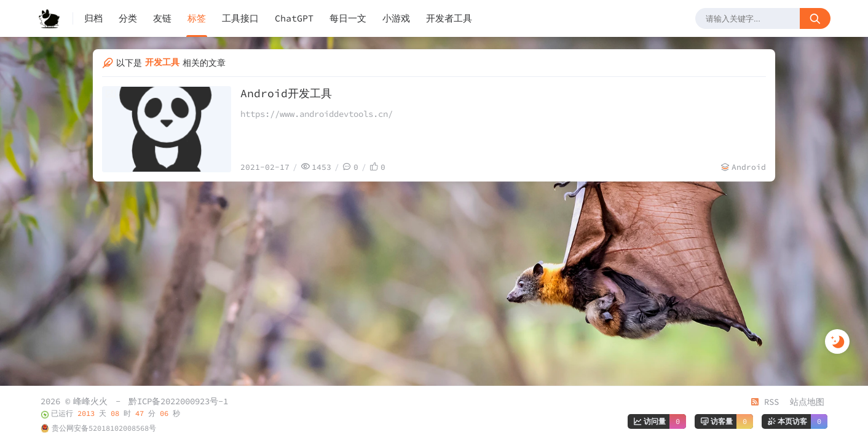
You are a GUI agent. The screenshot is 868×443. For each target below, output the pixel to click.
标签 (197, 18)
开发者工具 (449, 18)
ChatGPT (294, 18)
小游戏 (396, 18)
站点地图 (807, 402)
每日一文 (348, 18)
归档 (93, 18)
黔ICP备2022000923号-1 (178, 401)
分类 (128, 18)
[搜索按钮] (815, 18)
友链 (162, 18)
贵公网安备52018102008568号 (104, 428)
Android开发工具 (286, 93)
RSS (765, 402)
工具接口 (240, 18)
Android (749, 167)
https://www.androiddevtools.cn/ (317, 114)
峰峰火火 (90, 401)
